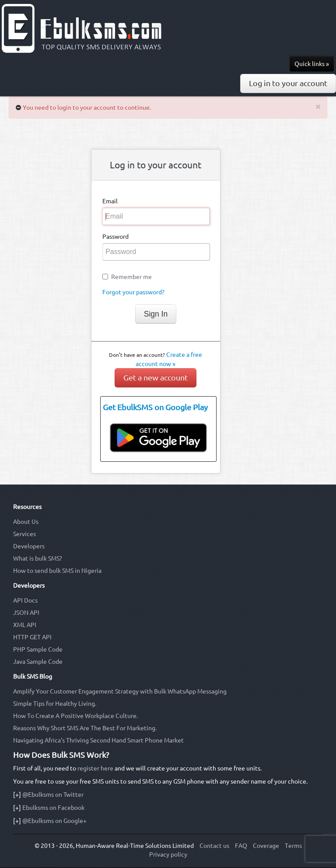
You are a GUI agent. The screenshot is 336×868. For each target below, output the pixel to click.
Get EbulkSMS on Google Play (155, 407)
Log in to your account (288, 83)
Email (110, 201)
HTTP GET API (32, 637)
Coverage (266, 846)
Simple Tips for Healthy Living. (55, 704)
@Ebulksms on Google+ (54, 821)
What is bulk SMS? (38, 558)
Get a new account (156, 378)
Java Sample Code (38, 662)
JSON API (26, 613)
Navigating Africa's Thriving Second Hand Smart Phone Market (98, 740)
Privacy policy (168, 854)
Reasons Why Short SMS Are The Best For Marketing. (85, 728)
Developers (29, 546)
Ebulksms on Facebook (53, 808)
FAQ (241, 846)
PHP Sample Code (38, 649)
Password (115, 237)
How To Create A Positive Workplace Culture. (75, 716)
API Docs (25, 600)
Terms (293, 846)
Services (24, 534)
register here (95, 768)
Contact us (214, 846)
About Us (26, 522)
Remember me (131, 277)
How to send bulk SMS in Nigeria (57, 571)
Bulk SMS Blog (33, 676)
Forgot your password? (133, 292)
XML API (25, 625)
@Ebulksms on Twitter (53, 795)
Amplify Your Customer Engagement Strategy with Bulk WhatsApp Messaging (120, 691)
